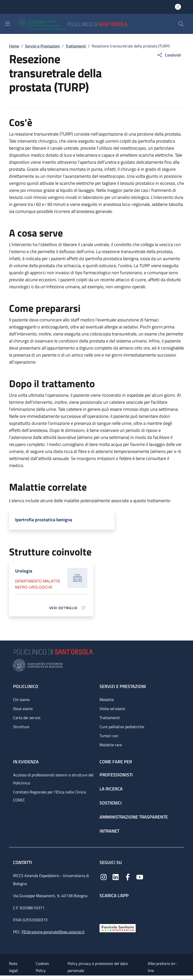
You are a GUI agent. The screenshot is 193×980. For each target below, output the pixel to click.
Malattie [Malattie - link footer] (107, 700)
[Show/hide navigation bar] (8, 24)
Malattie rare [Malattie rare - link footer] (111, 745)
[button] (181, 24)
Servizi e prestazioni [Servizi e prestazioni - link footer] (123, 686)
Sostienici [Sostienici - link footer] (111, 803)
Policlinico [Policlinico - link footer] (26, 686)
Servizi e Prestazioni (42, 46)
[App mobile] (104, 910)
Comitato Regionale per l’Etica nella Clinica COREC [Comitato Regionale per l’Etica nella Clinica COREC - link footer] (50, 796)
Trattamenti (76, 46)
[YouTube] (140, 877)
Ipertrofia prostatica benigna (44, 520)
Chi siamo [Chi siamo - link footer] (21, 700)
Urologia (24, 571)
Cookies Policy (42, 967)
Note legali (14, 967)
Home (14, 46)
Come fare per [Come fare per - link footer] (116, 762)
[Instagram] (104, 877)
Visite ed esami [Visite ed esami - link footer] (112, 709)
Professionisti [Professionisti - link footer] (116, 775)
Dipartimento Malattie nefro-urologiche (38, 584)
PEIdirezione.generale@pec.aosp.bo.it (53, 932)
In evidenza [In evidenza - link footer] (26, 762)
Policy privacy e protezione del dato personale (98, 967)
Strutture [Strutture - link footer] (21, 727)
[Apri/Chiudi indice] (3, 978)
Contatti (23, 862)
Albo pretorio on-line (162, 967)
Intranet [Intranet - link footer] (109, 831)
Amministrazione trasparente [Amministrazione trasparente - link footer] (134, 817)
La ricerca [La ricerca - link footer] (111, 789)
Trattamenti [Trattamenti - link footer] (110, 718)
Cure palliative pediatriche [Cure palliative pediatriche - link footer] (122, 727)
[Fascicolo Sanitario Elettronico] (118, 928)
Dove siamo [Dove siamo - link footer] (23, 709)
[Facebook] (128, 877)
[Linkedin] (116, 877)
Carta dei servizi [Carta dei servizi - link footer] (27, 718)
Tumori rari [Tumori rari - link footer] (109, 736)
